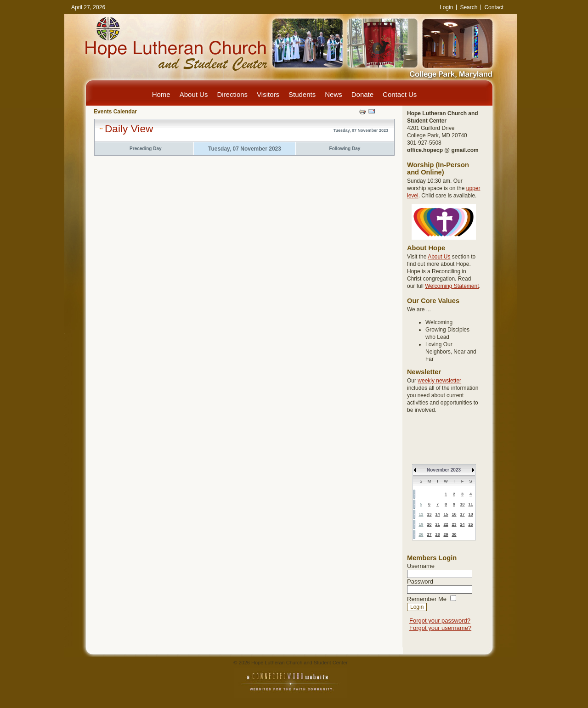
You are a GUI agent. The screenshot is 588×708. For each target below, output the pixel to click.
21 (437, 524)
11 (470, 504)
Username (421, 566)
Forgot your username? (440, 628)
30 (454, 534)
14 (437, 514)
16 (454, 514)
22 (446, 524)
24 (462, 524)
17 (462, 514)
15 (446, 514)
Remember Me (427, 599)
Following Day (345, 149)
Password (420, 582)
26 (421, 534)
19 (421, 524)
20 (429, 524)
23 (454, 524)
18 (470, 514)
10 (462, 504)
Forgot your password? (440, 621)
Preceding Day (145, 149)
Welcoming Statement (452, 286)
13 (429, 514)
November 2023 (444, 470)
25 (470, 524)
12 (421, 514)
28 (437, 534)
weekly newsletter (439, 381)
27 (429, 534)
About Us (439, 257)
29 (446, 534)
